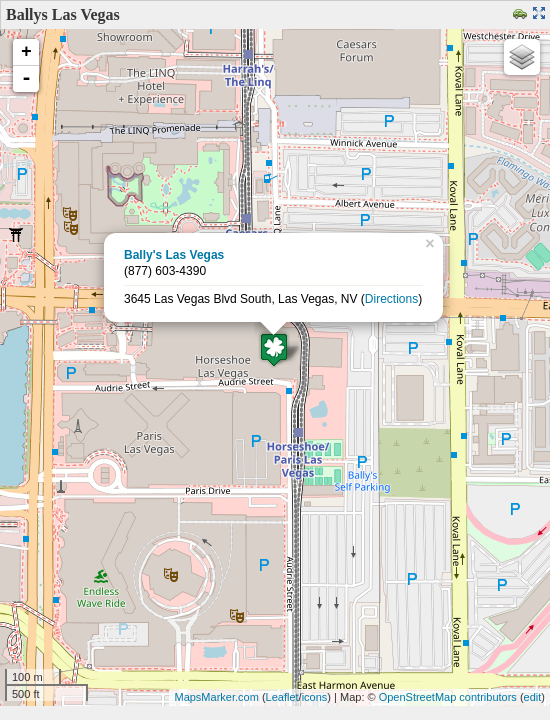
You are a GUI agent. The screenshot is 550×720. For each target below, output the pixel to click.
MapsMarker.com (216, 697)
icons (315, 697)
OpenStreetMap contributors (448, 697)
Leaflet (282, 697)
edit (533, 697)
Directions (391, 299)
